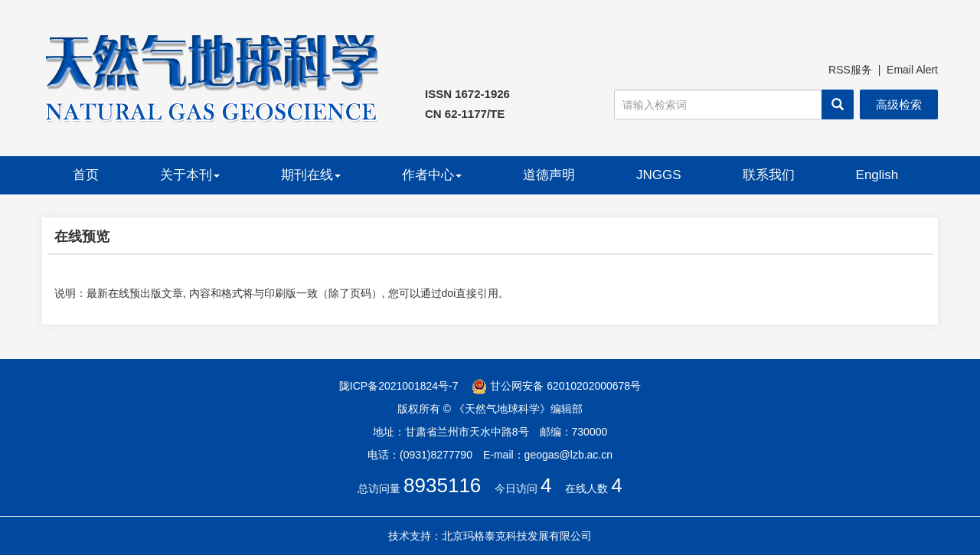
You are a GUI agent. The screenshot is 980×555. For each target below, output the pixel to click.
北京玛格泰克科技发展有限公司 (517, 536)
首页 (86, 175)
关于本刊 (190, 175)
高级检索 (899, 104)
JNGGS (659, 175)
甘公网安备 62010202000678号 (556, 386)
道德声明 (549, 175)
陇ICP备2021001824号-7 (399, 386)
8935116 (442, 485)
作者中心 (432, 175)
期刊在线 (311, 175)
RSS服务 (850, 70)
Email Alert (912, 70)
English (877, 175)
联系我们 (769, 175)
